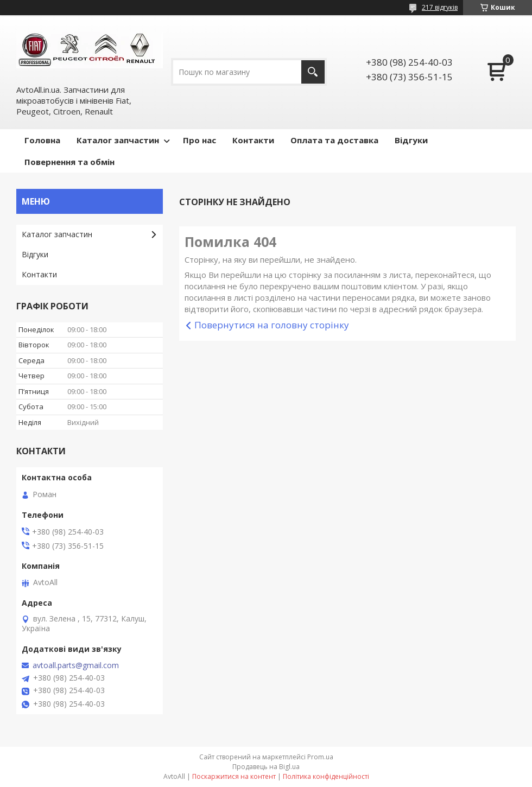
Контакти (253, 140)
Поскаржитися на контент (234, 776)
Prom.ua (320, 757)
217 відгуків (440, 7)
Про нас (199, 140)
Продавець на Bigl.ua (266, 767)
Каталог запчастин (118, 140)
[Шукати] (313, 72)
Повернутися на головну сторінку (272, 325)
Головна (42, 140)
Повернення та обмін (69, 162)
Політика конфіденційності (326, 776)
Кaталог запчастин (57, 234)
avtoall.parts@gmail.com (76, 665)
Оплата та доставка (334, 140)
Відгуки (411, 140)
